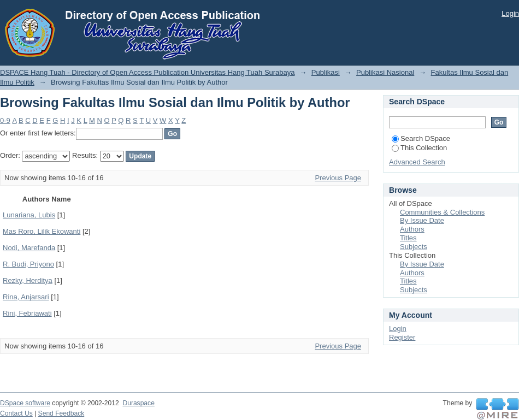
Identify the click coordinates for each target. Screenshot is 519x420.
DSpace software (25, 403)
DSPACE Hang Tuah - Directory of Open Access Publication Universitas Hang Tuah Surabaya (148, 72)
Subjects (414, 247)
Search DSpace (421, 138)
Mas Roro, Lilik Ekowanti (42, 231)
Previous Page (338, 178)
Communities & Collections (442, 212)
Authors (412, 229)
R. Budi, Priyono (28, 264)
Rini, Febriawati (27, 313)
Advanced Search (417, 162)
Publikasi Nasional (385, 72)
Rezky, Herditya (28, 280)
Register (402, 337)
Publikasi (326, 72)
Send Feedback (61, 413)
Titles (408, 238)
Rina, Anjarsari (26, 297)
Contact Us (16, 413)
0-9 (5, 120)
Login (510, 13)
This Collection (419, 148)
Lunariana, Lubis (29, 215)
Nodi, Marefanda (29, 248)
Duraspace (138, 403)
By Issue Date (422, 220)
